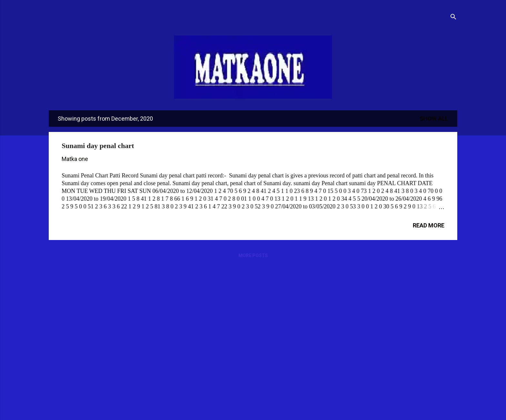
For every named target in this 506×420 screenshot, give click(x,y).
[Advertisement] (237, 315)
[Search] (453, 18)
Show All (434, 119)
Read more (429, 225)
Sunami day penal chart (98, 146)
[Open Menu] (49, 13)
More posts (253, 255)
